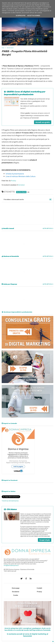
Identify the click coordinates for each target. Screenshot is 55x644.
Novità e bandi (8, 228)
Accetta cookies (34, 16)
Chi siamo (10, 509)
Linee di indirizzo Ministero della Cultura (21, 176)
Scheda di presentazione (15, 174)
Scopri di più (45, 540)
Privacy (39, 592)
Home (3, 48)
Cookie (16, 595)
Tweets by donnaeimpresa (10, 501)
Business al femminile (10, 256)
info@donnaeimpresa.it (11, 565)
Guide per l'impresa (9, 284)
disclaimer (21, 185)
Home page (16, 588)
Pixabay (14, 181)
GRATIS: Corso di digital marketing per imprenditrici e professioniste (24, 93)
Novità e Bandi (10, 48)
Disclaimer (16, 592)
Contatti (39, 588)
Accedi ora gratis (43, 122)
